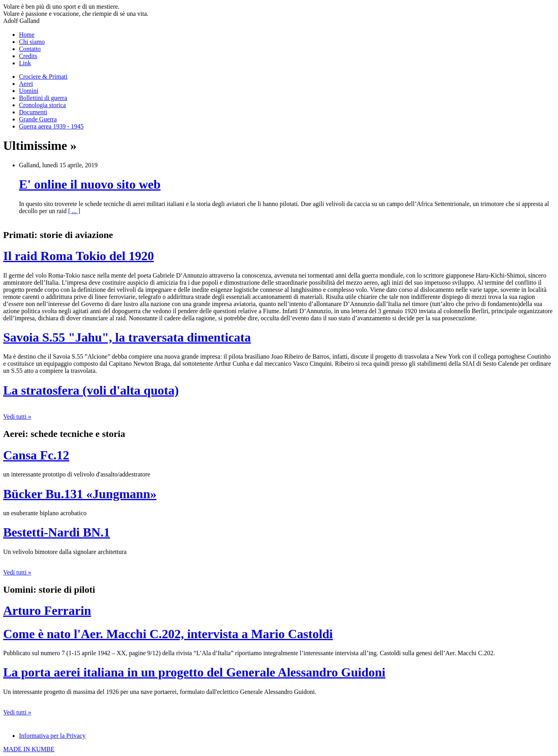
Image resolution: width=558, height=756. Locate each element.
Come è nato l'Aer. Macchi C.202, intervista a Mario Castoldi (168, 634)
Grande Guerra (38, 119)
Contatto (30, 49)
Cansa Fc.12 (36, 455)
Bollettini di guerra (43, 98)
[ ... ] (74, 211)
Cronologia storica (42, 105)
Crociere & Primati (43, 77)
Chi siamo (32, 42)
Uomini (29, 91)
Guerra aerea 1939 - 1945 (51, 126)
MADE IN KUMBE (29, 749)
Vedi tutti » (17, 417)
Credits (28, 56)
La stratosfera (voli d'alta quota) (91, 390)
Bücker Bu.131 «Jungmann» (80, 494)
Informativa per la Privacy (52, 736)
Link (25, 63)
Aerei (26, 84)
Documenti (33, 112)
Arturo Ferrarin (47, 610)
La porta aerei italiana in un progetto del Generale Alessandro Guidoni (194, 672)
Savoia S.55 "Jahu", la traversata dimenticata (127, 337)
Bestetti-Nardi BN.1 (57, 532)
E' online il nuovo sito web (90, 184)
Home (27, 35)
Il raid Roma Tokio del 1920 (78, 256)
